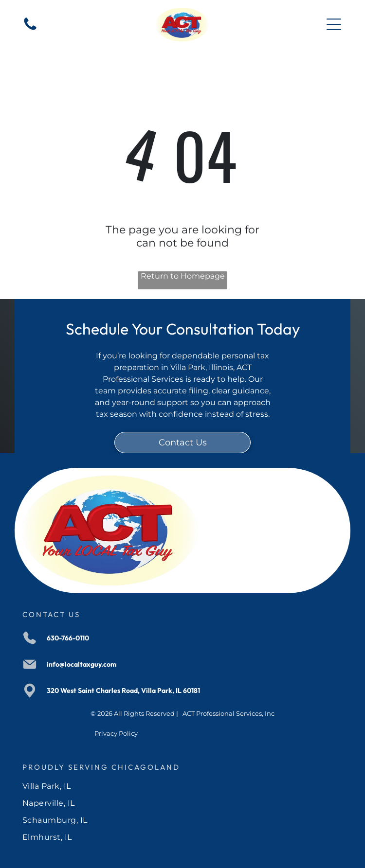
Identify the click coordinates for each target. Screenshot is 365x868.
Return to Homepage (183, 276)
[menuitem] (182, 786)
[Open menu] (334, 24)
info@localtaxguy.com (82, 664)
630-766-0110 (68, 638)
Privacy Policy (116, 733)
